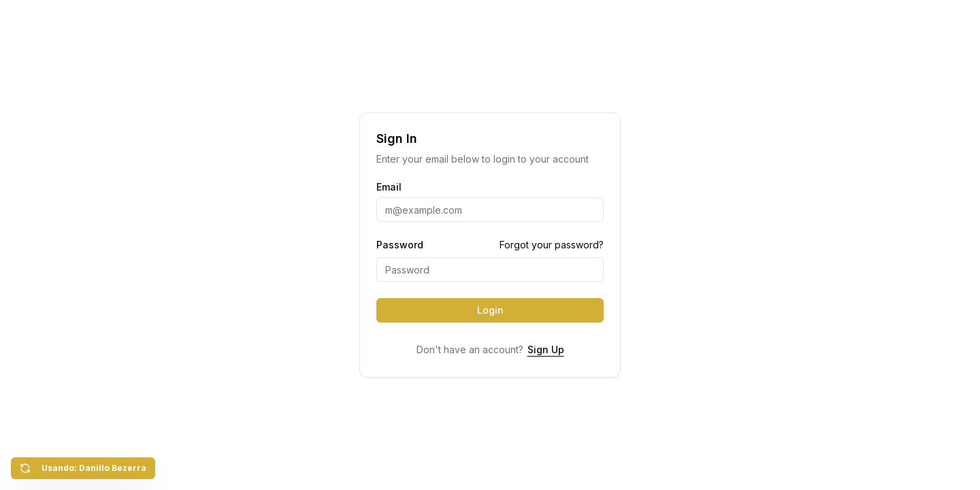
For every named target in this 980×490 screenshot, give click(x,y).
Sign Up (546, 349)
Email (389, 187)
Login (490, 310)
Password (400, 245)
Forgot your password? (552, 245)
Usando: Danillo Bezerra (83, 468)
